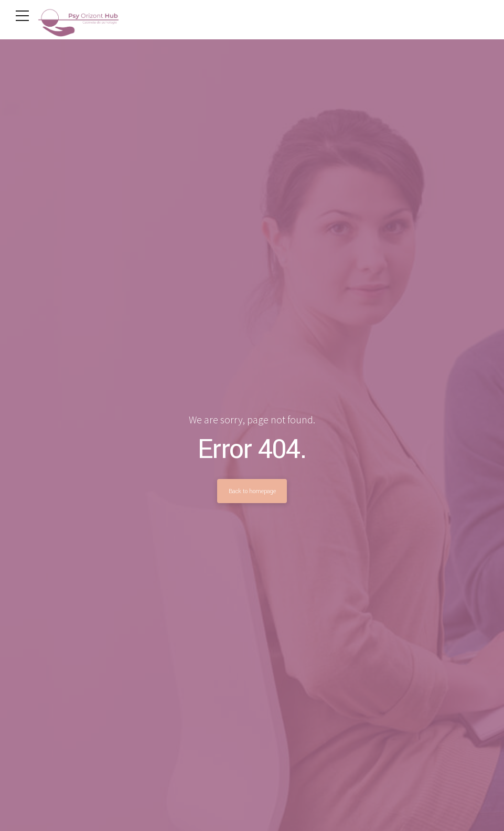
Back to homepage (252, 491)
